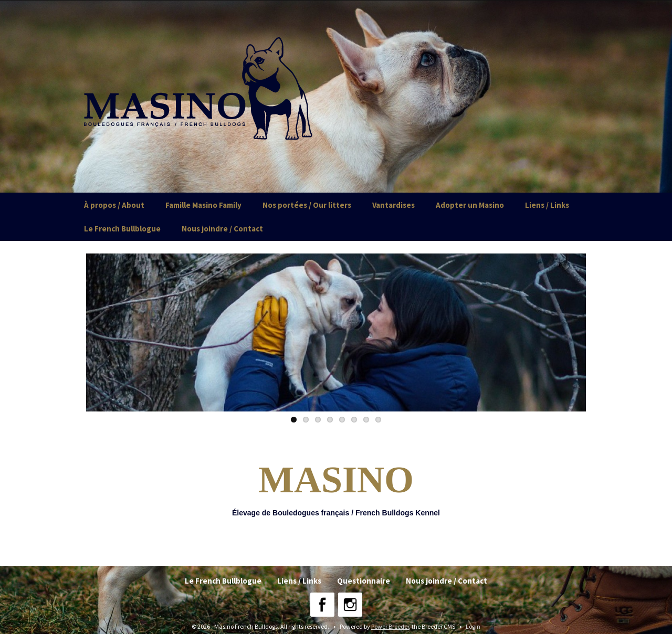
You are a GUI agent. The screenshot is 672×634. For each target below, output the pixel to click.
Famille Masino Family (203, 205)
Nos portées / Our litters (307, 205)
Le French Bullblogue (122, 229)
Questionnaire (364, 581)
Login (473, 626)
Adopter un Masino (470, 205)
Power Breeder (390, 626)
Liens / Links (547, 205)
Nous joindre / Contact (222, 229)
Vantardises (393, 205)
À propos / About (114, 205)
